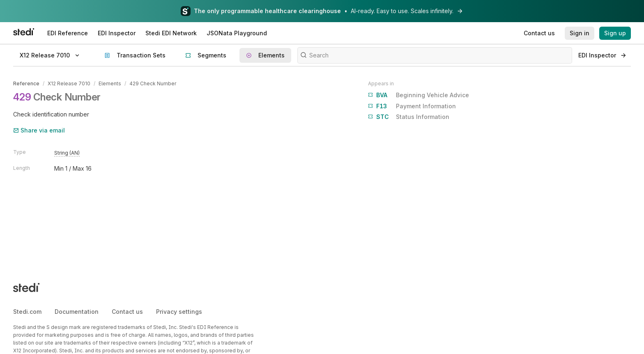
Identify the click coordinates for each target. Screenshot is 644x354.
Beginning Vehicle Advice (419, 95)
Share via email (39, 130)
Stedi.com (27, 312)
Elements (110, 83)
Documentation (77, 312)
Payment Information (412, 106)
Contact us (127, 312)
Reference (26, 83)
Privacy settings (179, 312)
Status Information (409, 117)
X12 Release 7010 (69, 83)
